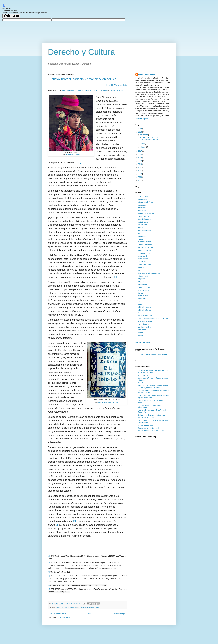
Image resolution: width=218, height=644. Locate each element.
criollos (140, 228)
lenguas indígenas (144, 287)
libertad (140, 293)
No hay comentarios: (73, 604)
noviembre (144, 135)
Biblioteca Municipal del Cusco (108, 402)
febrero (143, 147)
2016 (140, 154)
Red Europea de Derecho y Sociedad (151, 415)
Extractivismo (142, 262)
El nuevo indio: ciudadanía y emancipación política (82, 79)
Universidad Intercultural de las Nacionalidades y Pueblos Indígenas (151, 429)
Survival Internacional (145, 425)
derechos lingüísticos (145, 248)
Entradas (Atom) (64, 618)
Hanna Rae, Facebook (73, 155)
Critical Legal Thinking (146, 383)
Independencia (143, 276)
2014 (140, 161)
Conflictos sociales (144, 216)
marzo (143, 144)
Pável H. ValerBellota (116, 85)
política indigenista (84, 607)
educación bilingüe (144, 250)
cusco (58, 607)
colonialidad (142, 211)
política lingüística (144, 310)
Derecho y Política (144, 242)
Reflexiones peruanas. (146, 418)
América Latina (143, 196)
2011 (140, 171)
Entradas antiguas (120, 614)
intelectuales (142, 284)
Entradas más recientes (57, 614)
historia (140, 270)
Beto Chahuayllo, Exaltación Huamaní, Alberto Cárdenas (85, 90)
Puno (139, 313)
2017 (140, 151)
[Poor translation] (16, 16)
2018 (140, 132)
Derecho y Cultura (81, 52)
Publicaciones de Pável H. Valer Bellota (152, 354)
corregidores (142, 225)
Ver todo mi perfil (142, 119)
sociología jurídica (144, 327)
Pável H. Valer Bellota (147, 74)
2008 (140, 177)
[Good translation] (7, 16)
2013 (140, 164)
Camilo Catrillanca (117, 90)
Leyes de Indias (143, 290)
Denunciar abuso (143, 342)
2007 (140, 180)
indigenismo (65, 607)
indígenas (141, 279)
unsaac (140, 333)
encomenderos (143, 259)
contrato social (143, 222)
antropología (142, 199)
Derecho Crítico (143, 375)
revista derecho (143, 324)
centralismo (142, 208)
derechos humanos (145, 245)
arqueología (142, 205)
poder (140, 304)
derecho (140, 239)
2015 (140, 158)
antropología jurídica (145, 202)
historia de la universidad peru (149, 273)
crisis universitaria (144, 231)
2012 (140, 167)
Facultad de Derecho (145, 265)
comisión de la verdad (146, 213)
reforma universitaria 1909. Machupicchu (153, 319)
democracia (142, 236)
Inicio (90, 614)
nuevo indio (73, 607)
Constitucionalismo (145, 219)
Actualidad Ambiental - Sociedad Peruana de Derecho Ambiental (153, 371)
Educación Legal (144, 253)
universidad (142, 330)
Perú (139, 301)
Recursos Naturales (145, 316)
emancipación (143, 256)
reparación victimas (145, 321)
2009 (140, 174)
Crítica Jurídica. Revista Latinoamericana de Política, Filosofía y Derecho (153, 387)
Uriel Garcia (95, 607)
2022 (140, 129)
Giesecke (141, 267)
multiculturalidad (144, 296)
